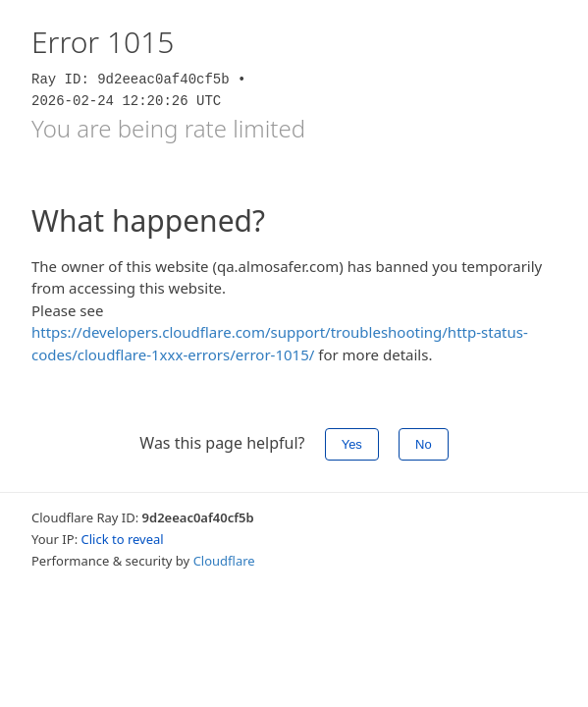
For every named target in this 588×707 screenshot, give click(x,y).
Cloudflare (224, 561)
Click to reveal (123, 539)
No (424, 444)
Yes (352, 444)
